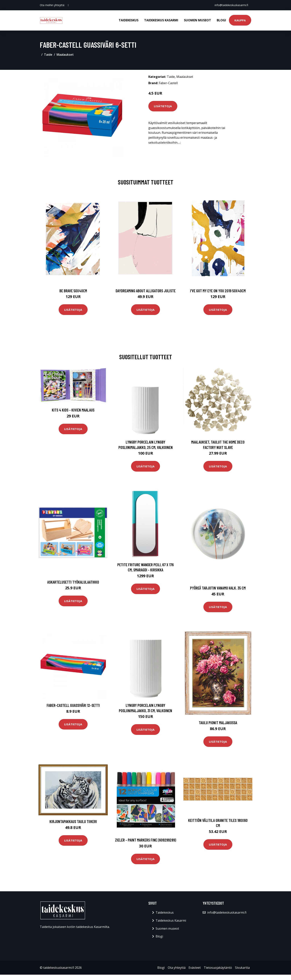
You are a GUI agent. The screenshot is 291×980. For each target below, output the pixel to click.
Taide (48, 55)
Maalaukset (65, 55)
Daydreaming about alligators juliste (146, 291)
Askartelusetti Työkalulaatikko (73, 582)
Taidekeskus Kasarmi (161, 20)
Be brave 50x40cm (73, 291)
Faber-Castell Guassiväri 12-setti (73, 705)
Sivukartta (242, 968)
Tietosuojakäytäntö (218, 968)
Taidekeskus (129, 20)
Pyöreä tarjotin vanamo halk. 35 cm (218, 588)
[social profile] (68, 5)
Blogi (221, 20)
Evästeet (195, 968)
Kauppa (240, 20)
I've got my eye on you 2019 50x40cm (218, 291)
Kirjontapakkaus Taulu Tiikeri (73, 821)
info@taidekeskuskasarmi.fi (231, 5)
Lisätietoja (163, 106)
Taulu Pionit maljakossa (218, 723)
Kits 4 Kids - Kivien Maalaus (73, 410)
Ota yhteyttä (177, 968)
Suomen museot (197, 20)
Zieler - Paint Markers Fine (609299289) (146, 840)
